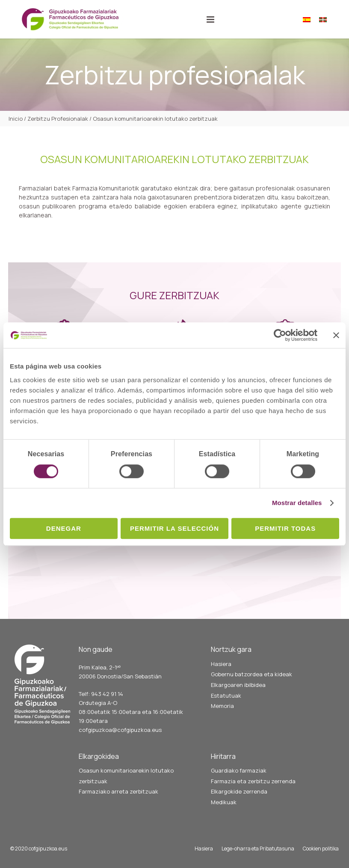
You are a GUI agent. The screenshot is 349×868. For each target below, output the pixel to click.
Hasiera (221, 664)
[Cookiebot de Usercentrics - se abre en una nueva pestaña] (280, 335)
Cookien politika (321, 849)
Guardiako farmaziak (239, 770)
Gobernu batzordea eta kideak (251, 674)
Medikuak (224, 802)
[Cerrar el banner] (336, 335)
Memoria (222, 706)
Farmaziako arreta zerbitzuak (118, 791)
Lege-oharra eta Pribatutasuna (258, 849)
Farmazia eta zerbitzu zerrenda (253, 781)
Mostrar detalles (297, 503)
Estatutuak (226, 696)
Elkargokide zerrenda (239, 791)
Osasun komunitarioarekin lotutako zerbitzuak (126, 776)
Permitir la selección (174, 528)
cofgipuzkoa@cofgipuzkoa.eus (120, 730)
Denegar (64, 528)
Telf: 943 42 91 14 (101, 694)
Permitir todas (285, 528)
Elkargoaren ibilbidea (238, 685)
